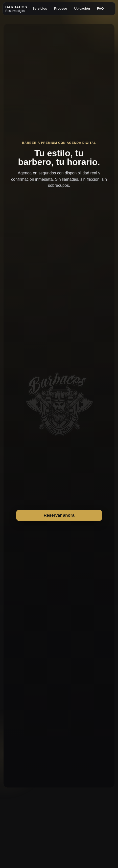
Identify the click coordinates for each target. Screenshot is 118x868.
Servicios (40, 8)
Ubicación (82, 8)
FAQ (100, 8)
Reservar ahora (59, 515)
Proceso (61, 8)
